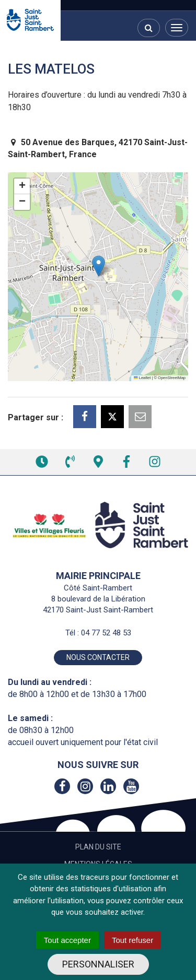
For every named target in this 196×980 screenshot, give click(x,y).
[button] (99, 266)
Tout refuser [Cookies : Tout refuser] (132, 940)
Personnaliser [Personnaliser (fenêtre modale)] (98, 964)
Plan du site (98, 847)
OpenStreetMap (172, 378)
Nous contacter (98, 657)
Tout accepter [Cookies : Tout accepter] (67, 940)
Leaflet (142, 378)
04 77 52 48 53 (106, 633)
